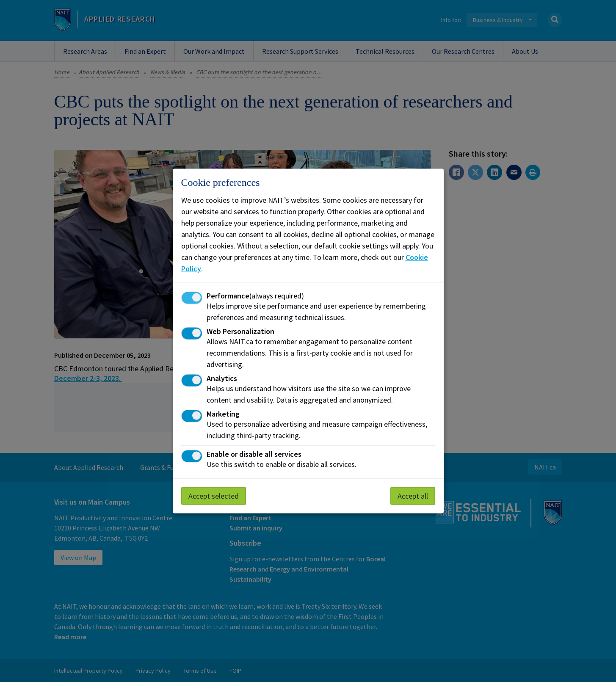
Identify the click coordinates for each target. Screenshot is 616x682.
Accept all (413, 496)
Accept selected (214, 496)
